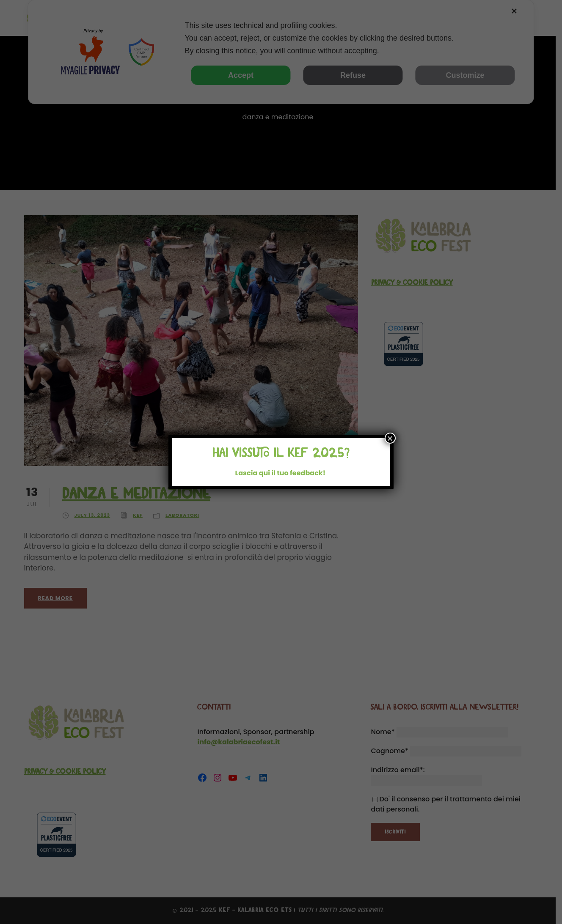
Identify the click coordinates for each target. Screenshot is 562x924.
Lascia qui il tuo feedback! (281, 473)
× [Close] (390, 438)
